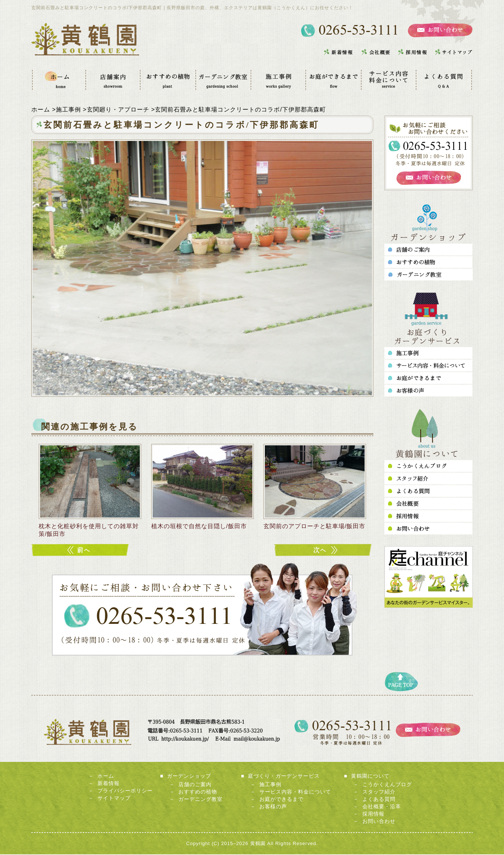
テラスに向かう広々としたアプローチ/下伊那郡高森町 (324, 551)
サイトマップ (114, 799)
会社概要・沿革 (382, 807)
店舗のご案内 (195, 785)
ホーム (106, 777)
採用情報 (373, 815)
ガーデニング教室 (200, 800)
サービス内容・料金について (295, 792)
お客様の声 (273, 807)
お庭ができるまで (281, 800)
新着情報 (109, 784)
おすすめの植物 (198, 792)
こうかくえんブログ (387, 785)
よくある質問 (379, 800)
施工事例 (270, 785)
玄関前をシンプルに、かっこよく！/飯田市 (81, 551)
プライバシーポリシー (125, 791)
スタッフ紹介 (379, 792)
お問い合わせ (379, 822)
